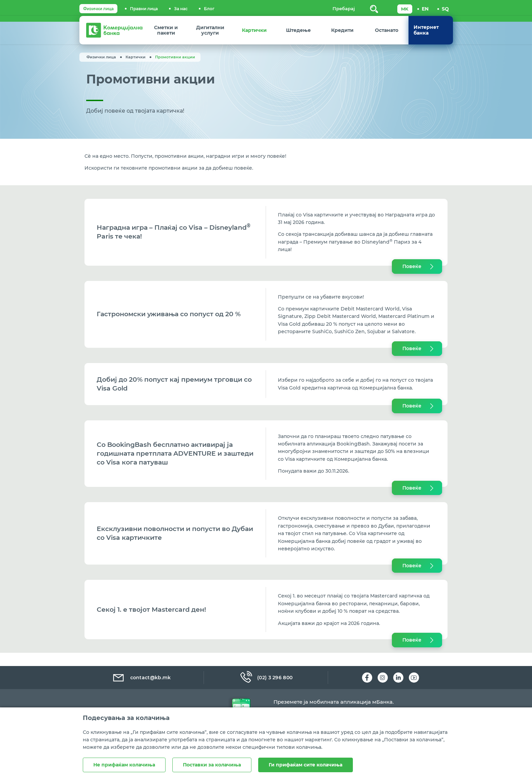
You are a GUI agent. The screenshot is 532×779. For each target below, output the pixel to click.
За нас (181, 9)
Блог (209, 9)
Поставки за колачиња (212, 765)
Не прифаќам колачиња (124, 765)
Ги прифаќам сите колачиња (306, 765)
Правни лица (144, 9)
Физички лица (98, 9)
